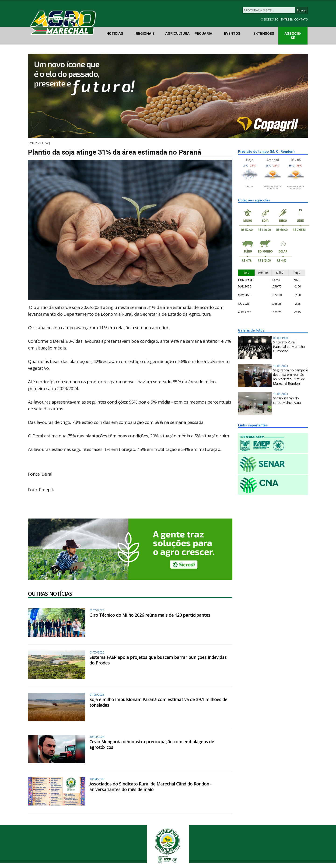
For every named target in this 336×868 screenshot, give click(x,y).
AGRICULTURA (177, 34)
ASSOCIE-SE (293, 36)
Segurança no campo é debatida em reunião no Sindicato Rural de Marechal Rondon (290, 377)
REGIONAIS (145, 34)
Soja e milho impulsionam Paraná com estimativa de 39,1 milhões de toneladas (158, 702)
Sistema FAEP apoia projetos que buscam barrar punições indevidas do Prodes (158, 660)
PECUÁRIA (203, 34)
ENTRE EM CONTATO (294, 19)
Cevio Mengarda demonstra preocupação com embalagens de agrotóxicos (152, 744)
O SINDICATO (270, 19)
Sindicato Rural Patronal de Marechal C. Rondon (289, 347)
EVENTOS (232, 34)
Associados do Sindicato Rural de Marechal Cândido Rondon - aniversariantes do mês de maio (150, 787)
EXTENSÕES (264, 34)
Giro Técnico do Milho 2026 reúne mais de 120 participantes (150, 615)
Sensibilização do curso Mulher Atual (287, 400)
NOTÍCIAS (115, 34)
